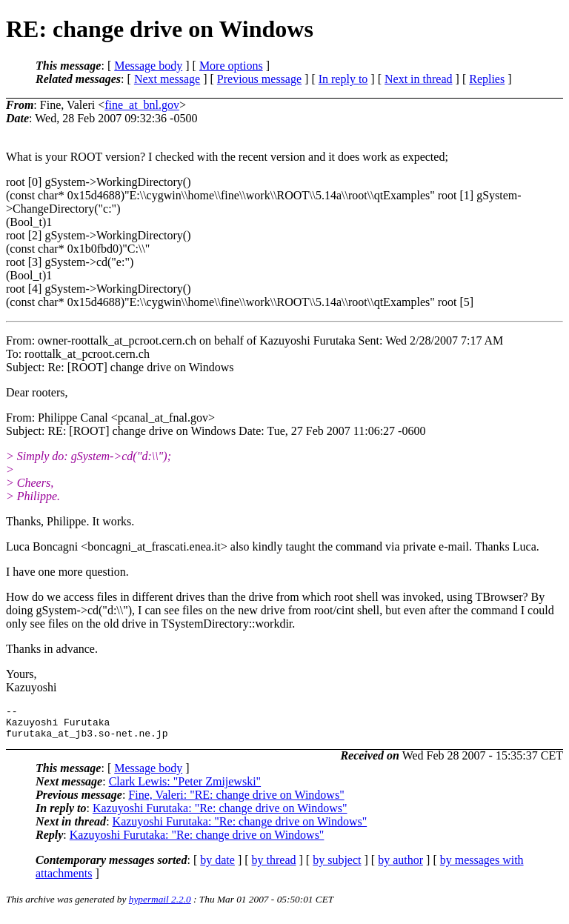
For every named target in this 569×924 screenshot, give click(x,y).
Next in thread (419, 79)
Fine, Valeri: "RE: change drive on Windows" (236, 801)
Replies (487, 79)
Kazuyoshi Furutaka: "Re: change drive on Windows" (220, 815)
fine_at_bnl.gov (142, 105)
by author (400, 867)
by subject (337, 867)
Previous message (259, 79)
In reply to (343, 79)
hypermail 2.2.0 (160, 906)
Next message (167, 79)
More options (231, 66)
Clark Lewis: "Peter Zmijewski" (185, 788)
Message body (148, 66)
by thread (274, 867)
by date (217, 867)
